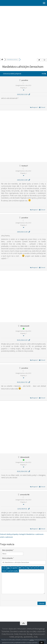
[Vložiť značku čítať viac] (4, 571)
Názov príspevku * (8, 558)
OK (42, 643)
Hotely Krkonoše (20, 634)
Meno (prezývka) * (8, 550)
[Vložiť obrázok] (28, 568)
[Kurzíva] (5, 568)
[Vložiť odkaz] (8, 568)
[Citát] (14, 568)
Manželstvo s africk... (13, 60)
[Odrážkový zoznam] (32, 568)
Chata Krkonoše (7, 634)
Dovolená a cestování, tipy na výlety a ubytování (28, 631)
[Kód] (41, 568)
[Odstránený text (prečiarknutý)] (20, 568)
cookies (32, 640)
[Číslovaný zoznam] (35, 568)
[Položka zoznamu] (37, 568)
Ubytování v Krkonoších (17, 629)
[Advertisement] (23, 31)
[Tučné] (3, 568)
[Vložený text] (24, 568)
